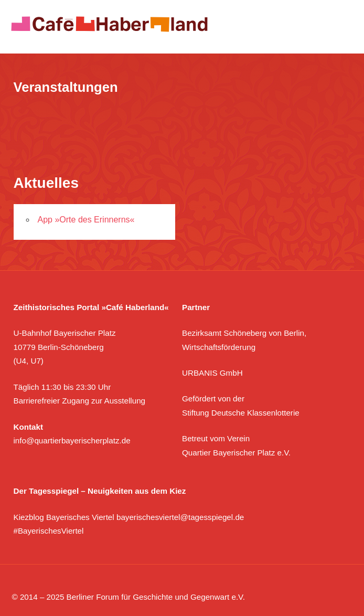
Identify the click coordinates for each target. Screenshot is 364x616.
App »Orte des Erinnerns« (86, 220)
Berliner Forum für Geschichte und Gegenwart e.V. (156, 597)
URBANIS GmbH (212, 373)
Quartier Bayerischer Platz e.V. (236, 453)
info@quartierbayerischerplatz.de (72, 440)
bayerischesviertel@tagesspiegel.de (180, 517)
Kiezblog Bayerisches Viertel (64, 517)
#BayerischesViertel (49, 531)
